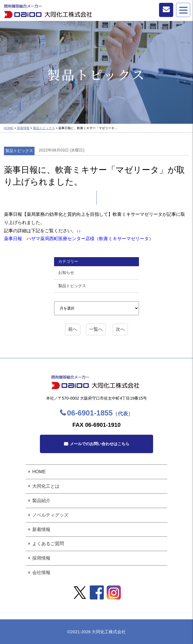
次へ (120, 329)
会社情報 (41, 572)
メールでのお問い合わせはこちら (100, 444)
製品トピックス (44, 128)
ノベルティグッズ (50, 515)
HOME (9, 128)
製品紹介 (41, 501)
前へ (73, 329)
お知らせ (66, 272)
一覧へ (96, 329)
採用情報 (41, 558)
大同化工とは (46, 486)
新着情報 (23, 128)
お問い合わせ (166, 10)
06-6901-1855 (100, 413)
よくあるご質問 (48, 544)
